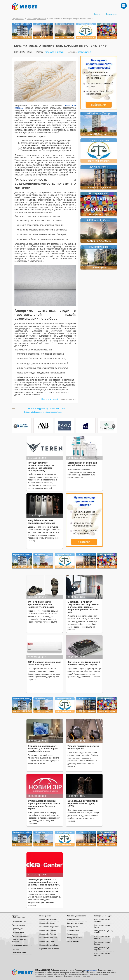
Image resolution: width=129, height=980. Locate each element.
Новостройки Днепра (48, 930)
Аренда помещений (74, 938)
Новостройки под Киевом (49, 927)
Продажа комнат (18, 925)
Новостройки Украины (48, 919)
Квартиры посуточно (75, 923)
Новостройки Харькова (48, 938)
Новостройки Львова (47, 941)
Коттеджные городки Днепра (102, 937)
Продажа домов (18, 929)
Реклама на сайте (19, 953)
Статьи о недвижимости (36, 19)
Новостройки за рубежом (49, 945)
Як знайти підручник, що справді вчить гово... (47, 409)
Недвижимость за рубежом (19, 941)
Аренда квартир (73, 919)
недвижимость (91, 970)
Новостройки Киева (47, 923)
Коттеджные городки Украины (102, 920)
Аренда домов (72, 927)
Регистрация (112, 14)
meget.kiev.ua (85, 52)
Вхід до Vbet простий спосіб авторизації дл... (43, 412)
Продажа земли (18, 932)
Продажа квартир (19, 921)
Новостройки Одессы (48, 934)
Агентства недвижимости (22, 945)
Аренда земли (72, 934)
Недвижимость (18, 19)
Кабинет (98, 14)
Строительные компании (49, 949)
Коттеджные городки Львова (102, 954)
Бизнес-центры (73, 941)
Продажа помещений (20, 936)
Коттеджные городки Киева (102, 926)
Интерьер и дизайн (54, 52)
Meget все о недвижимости (23, 972)
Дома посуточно (73, 930)
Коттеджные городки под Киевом (104, 932)
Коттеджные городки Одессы (102, 943)
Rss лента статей (50, 399)
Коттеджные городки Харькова (102, 949)
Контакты (16, 949)
